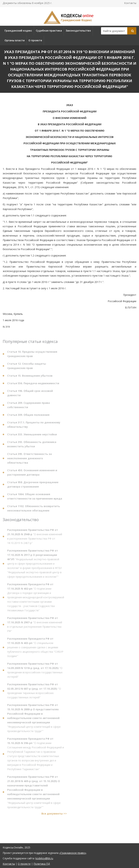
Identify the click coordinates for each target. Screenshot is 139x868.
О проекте (35, 40)
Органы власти (15, 40)
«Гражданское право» (73, 853)
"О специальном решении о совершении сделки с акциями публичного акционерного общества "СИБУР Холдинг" (35, 648)
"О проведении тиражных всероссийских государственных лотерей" (34, 692)
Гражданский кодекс (18, 31)
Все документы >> (54, 815)
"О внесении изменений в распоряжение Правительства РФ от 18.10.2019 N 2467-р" (35, 537)
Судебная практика (49, 31)
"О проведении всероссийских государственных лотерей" (35, 671)
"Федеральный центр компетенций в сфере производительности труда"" (34, 719)
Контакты (130, 3)
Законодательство (78, 31)
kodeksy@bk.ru (44, 858)
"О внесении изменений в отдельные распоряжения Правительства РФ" (35, 626)
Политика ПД (42, 864)
